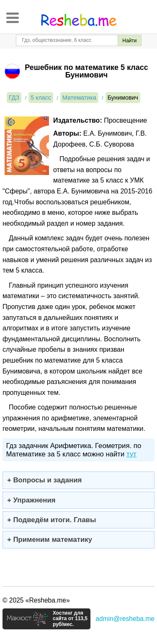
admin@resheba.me (125, 619)
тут (131, 454)
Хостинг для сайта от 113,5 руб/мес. (70, 619)
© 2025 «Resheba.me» (36, 600)
